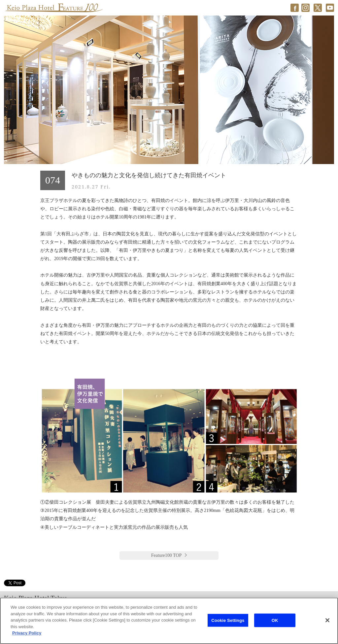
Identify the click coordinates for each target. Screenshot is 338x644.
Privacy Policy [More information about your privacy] (27, 633)
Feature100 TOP (166, 555)
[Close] (327, 620)
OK (275, 620)
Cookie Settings (228, 620)
